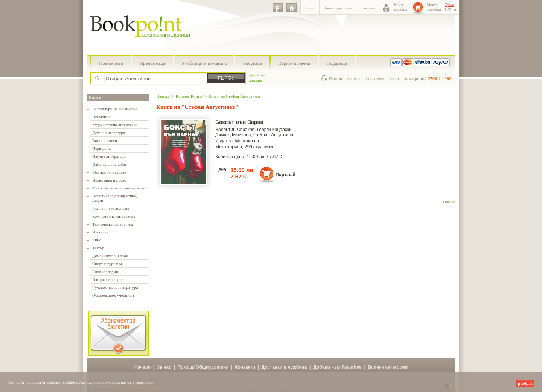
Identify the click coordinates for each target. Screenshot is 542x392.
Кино (97, 240)
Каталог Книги (189, 96)
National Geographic (110, 164)
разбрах (525, 383)
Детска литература (109, 133)
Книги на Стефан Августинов (235, 96)
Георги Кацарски (274, 130)
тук (152, 382)
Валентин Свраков (235, 130)
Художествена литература (115, 125)
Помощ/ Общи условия (203, 367)
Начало (163, 96)
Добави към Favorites (337, 367)
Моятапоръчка (434, 7)
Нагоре (449, 202)
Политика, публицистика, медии (115, 198)
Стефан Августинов (274, 135)
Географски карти (108, 279)
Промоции (101, 117)
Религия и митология (111, 208)
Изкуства (100, 232)
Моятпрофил (401, 7)
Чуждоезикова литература (115, 287)
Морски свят (248, 141)
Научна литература (109, 156)
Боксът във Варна (239, 122)
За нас (310, 8)
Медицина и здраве (109, 172)
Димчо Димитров (233, 135)
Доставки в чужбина (284, 367)
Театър (98, 248)
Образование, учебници (113, 295)
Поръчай (285, 175)
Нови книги (111, 63)
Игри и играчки (294, 63)
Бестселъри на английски (114, 109)
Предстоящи (153, 63)
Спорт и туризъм (107, 264)
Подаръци (337, 63)
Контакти (368, 8)
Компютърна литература (114, 216)
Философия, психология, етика (119, 188)
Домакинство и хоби (110, 256)
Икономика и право (109, 180)
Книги (95, 98)
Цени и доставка (338, 8)
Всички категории (388, 367)
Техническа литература (113, 224)
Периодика (102, 148)
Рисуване (252, 63)
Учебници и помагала (204, 63)
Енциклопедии (105, 272)
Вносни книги (105, 140)
